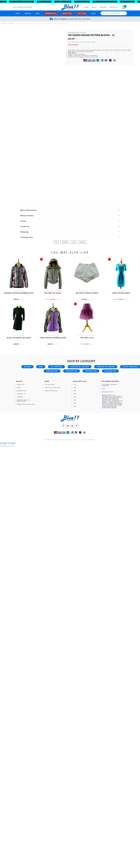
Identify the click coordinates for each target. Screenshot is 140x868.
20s (75, 385)
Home (87, 7)
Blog (94, 13)
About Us (20, 385)
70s (56, 242)
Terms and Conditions (26, 404)
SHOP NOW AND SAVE (84, 2)
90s (75, 406)
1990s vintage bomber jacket (53, 338)
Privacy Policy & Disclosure (23, 401)
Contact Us (114, 7)
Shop (18, 13)
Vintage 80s (91, 371)
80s (75, 403)
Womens (82, 242)
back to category (8, 23)
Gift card (82, 13)
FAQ (103, 389)
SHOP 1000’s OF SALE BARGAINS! (23, 2)
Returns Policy (108, 392)
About (94, 7)
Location (103, 7)
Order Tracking (51, 391)
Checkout (10, 446)
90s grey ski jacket (53, 293)
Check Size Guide (89, 42)
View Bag (3, 446)
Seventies (65, 242)
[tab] (70, 210)
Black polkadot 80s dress (19, 338)
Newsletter (21, 391)
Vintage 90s (110, 371)
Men (38, 13)
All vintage (56, 367)
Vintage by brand (106, 367)
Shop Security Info (53, 388)
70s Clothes (40, 23)
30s (75, 388)
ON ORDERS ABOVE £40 (65, 2)
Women (28, 13)
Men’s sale (67, 13)
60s (75, 397)
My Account (50, 385)
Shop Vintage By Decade (28, 23)
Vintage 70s (72, 371)
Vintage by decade (80, 367)
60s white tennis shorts (87, 293)
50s (75, 394)
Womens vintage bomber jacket (19, 293)
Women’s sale (51, 13)
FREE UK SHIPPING (46, 2)
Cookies (20, 397)
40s (75, 391)
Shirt (74, 242)
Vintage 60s (52, 371)
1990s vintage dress (121, 293)
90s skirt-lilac (87, 338)
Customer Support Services (109, 385)
